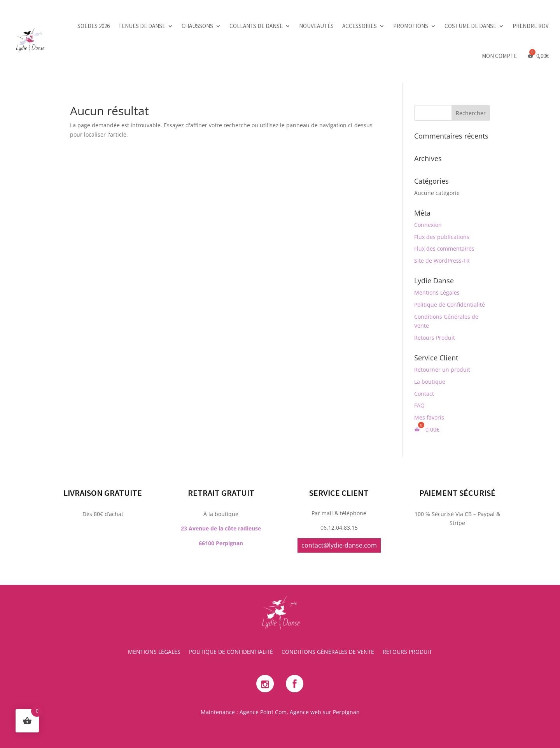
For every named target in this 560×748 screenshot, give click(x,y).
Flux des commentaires (444, 248)
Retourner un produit (442, 370)
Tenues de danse (142, 26)
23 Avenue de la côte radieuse (221, 450)
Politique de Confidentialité (450, 305)
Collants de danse (256, 26)
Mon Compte (499, 56)
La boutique (430, 382)
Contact (424, 394)
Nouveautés (316, 26)
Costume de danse (470, 26)
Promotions (411, 26)
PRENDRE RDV (531, 26)
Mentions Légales (437, 292)
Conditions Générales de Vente (328, 652)
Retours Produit (435, 338)
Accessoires (360, 26)
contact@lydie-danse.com (339, 467)
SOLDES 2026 (94, 26)
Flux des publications (442, 237)
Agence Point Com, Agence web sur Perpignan (300, 712)
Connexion (428, 225)
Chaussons (197, 26)
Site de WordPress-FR (442, 261)
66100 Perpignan (221, 465)
